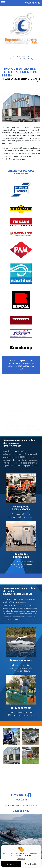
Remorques (25, 56)
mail (21, 369)
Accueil (16, 56)
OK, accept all (11, 864)
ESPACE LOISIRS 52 (24, 133)
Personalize (21, 859)
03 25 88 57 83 (33, 3)
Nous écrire (21, 800)
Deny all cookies (31, 864)
